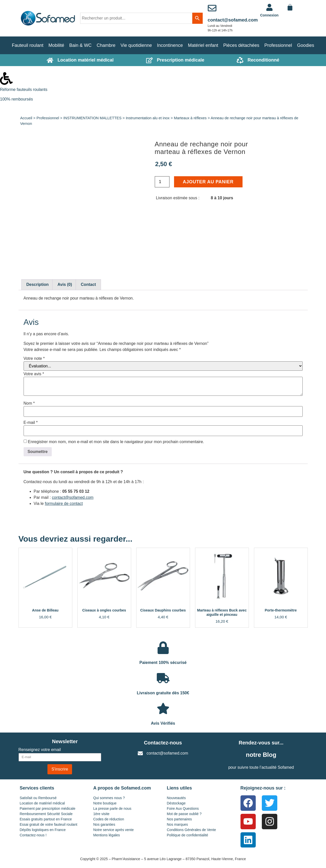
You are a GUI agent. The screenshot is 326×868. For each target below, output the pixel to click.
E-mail (31, 423)
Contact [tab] (89, 284)
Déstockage (176, 803)
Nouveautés (176, 798)
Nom (29, 403)
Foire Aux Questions (183, 808)
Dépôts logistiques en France (43, 830)
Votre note (34, 359)
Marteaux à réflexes (190, 118)
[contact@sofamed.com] (212, 8)
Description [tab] (38, 284)
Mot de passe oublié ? (184, 814)
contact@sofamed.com (233, 20)
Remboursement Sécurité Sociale (46, 814)
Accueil (26, 118)
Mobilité (56, 45)
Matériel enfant (203, 45)
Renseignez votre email (40, 750)
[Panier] (290, 7)
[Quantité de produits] (162, 182)
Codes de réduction (109, 819)
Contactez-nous (163, 743)
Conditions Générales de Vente (192, 830)
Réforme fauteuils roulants (24, 90)
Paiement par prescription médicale (48, 808)
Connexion (269, 15)
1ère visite (101, 814)
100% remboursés (16, 99)
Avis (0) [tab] (65, 284)
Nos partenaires (179, 819)
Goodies (306, 45)
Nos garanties (104, 824)
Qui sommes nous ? (109, 798)
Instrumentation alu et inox (148, 118)
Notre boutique (105, 803)
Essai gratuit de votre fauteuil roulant (49, 824)
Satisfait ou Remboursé (38, 798)
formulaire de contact (64, 504)
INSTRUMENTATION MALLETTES (92, 118)
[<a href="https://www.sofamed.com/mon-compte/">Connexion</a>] (269, 7)
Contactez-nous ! (33, 835)
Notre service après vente (114, 830)
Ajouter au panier (208, 182)
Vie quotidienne (136, 45)
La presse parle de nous (112, 808)
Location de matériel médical (42, 803)
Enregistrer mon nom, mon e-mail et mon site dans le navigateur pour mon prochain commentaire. (116, 442)
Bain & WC (80, 45)
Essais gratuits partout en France (46, 819)
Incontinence (170, 45)
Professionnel (278, 45)
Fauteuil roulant (28, 45)
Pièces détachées (241, 45)
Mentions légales (107, 835)
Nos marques (177, 824)
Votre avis (34, 374)
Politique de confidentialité (188, 835)
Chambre (106, 45)
